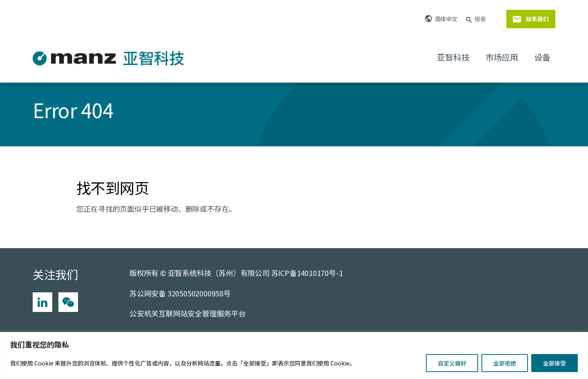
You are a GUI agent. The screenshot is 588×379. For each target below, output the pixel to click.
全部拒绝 (505, 363)
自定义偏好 (452, 363)
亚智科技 (453, 57)
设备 (542, 57)
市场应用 (502, 57)
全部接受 (555, 363)
